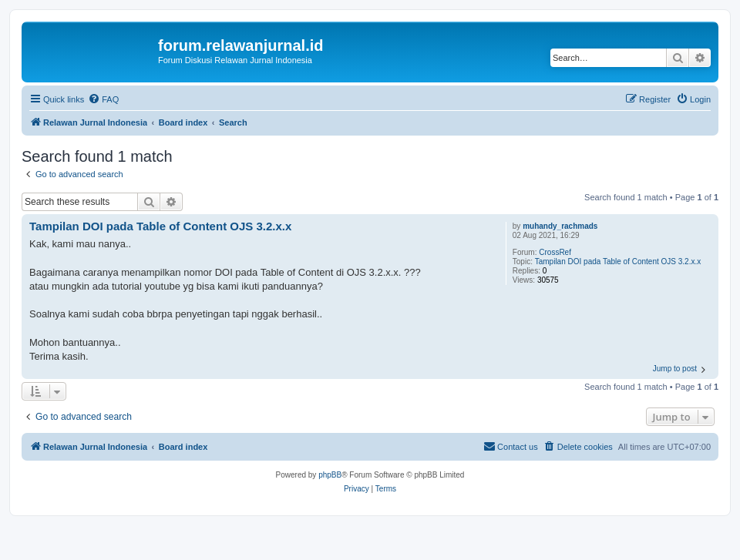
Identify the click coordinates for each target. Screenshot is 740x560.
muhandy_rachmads (560, 226)
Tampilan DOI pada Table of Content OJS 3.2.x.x (618, 262)
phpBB (330, 475)
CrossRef (555, 252)
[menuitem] (103, 99)
